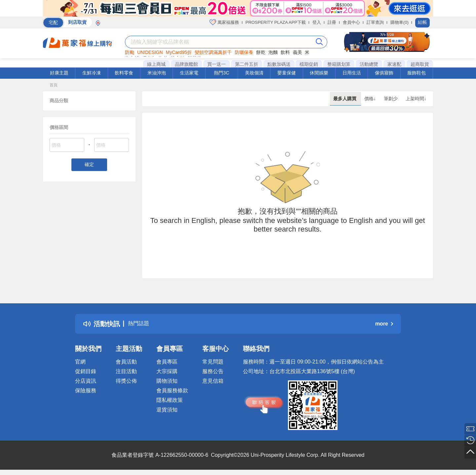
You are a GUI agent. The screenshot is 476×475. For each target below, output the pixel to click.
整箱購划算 (339, 64)
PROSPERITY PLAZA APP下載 (276, 22)
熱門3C (221, 73)
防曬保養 (244, 52)
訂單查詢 (375, 22)
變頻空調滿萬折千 (213, 52)
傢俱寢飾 (384, 73)
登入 (317, 22)
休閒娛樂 (319, 73)
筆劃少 (391, 99)
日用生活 (352, 73)
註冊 (332, 22)
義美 (297, 52)
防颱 (130, 52)
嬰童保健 (287, 73)
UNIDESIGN (150, 52)
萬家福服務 (224, 22)
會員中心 (351, 22)
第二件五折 (247, 64)
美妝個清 (254, 73)
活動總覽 (369, 64)
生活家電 (189, 73)
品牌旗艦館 (186, 64)
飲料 (285, 52)
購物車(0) (399, 22)
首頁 (54, 85)
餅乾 (261, 52)
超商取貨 (420, 64)
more (384, 324)
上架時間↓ (416, 99)
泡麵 (273, 52)
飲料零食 (124, 73)
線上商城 (156, 64)
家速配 (394, 64)
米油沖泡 (157, 73)
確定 (89, 165)
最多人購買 (345, 99)
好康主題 (59, 73)
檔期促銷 (309, 64)
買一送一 (217, 64)
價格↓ (371, 99)
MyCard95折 (179, 52)
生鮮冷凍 (92, 73)
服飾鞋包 (416, 73)
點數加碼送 (279, 64)
